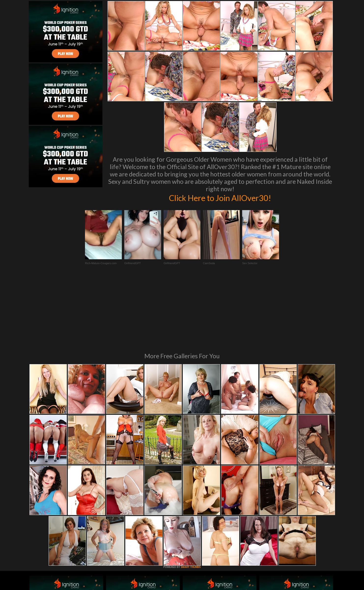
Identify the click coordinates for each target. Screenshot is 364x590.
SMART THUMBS (191, 500)
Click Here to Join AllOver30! (220, 198)
